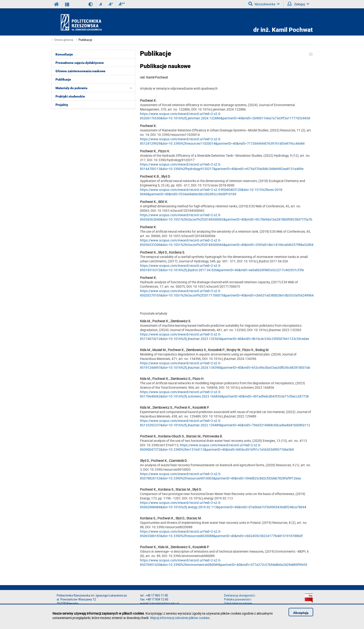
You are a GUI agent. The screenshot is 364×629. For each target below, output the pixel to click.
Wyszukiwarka (264, 4)
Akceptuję (301, 613)
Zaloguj (298, 4)
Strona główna (64, 40)
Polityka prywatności (238, 599)
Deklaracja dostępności (240, 595)
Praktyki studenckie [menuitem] (70, 96)
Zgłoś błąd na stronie (238, 603)
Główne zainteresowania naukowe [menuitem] (80, 71)
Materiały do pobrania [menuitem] (95, 88)
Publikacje (85, 40)
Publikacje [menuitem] (63, 79)
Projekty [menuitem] (62, 105)
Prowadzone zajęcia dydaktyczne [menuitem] (80, 63)
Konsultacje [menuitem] (64, 54)
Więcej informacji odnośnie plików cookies (180, 618)
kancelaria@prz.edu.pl (164, 603)
